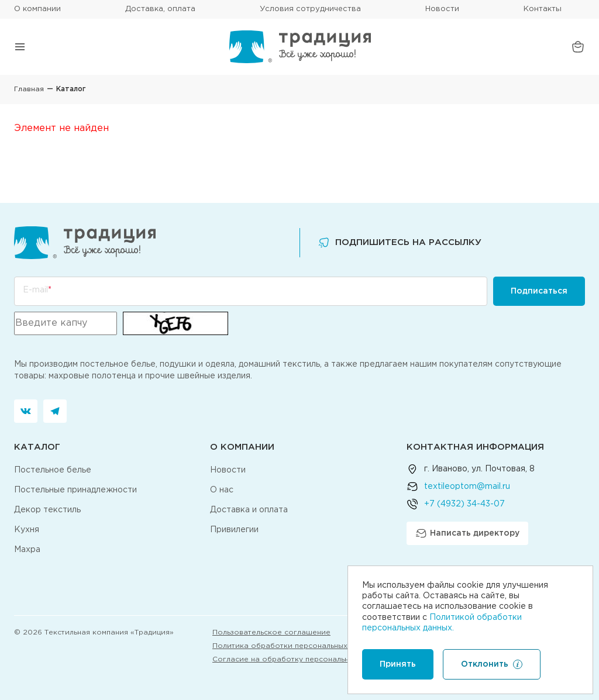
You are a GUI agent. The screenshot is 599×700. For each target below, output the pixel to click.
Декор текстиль (47, 510)
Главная (29, 89)
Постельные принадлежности (75, 490)
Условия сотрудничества (310, 9)
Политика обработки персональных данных (294, 646)
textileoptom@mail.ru (467, 487)
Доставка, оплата (160, 9)
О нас (222, 490)
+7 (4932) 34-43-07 (464, 504)
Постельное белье (53, 470)
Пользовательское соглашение (271, 632)
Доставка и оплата (249, 510)
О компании (37, 9)
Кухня (27, 530)
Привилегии (234, 530)
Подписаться (539, 291)
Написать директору (467, 533)
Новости (442, 9)
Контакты (543, 9)
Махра (27, 550)
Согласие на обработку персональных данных (299, 659)
